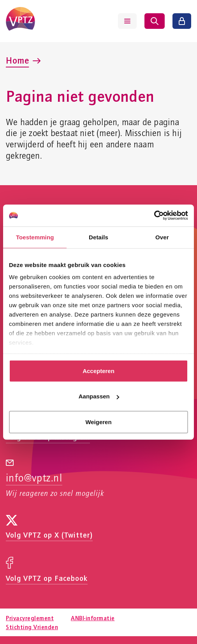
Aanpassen (99, 396)
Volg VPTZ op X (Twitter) (49, 535)
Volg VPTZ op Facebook (47, 578)
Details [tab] (98, 237)
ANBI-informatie (93, 618)
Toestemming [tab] (35, 237)
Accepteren (98, 371)
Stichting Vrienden (32, 627)
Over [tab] (162, 237)
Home (17, 60)
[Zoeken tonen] (155, 21)
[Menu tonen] (127, 21)
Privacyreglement (30, 618)
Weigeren (98, 422)
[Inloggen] (182, 21)
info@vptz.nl (34, 478)
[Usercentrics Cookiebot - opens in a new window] (154, 216)
